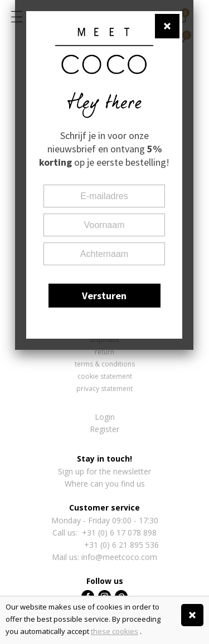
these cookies (115, 631)
